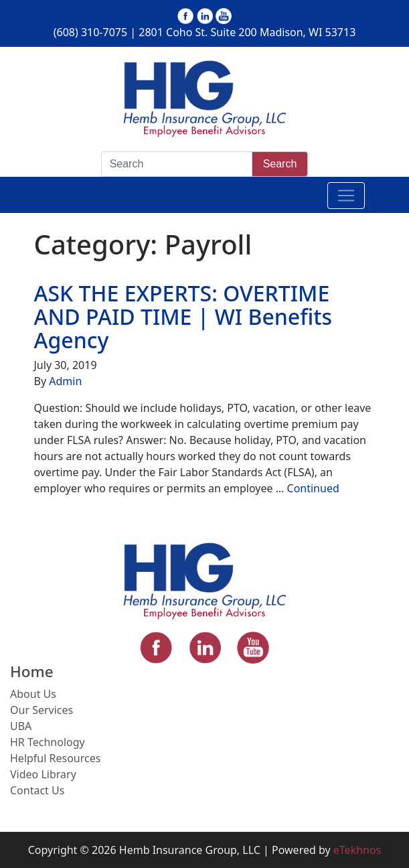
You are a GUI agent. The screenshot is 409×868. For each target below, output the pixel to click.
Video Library (43, 774)
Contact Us (37, 790)
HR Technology (48, 742)
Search (280, 164)
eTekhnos (357, 850)
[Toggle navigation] (346, 196)
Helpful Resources (55, 758)
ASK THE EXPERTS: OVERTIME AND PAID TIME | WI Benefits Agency (183, 316)
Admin (65, 381)
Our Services (42, 710)
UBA (21, 726)
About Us (33, 694)
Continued (313, 488)
